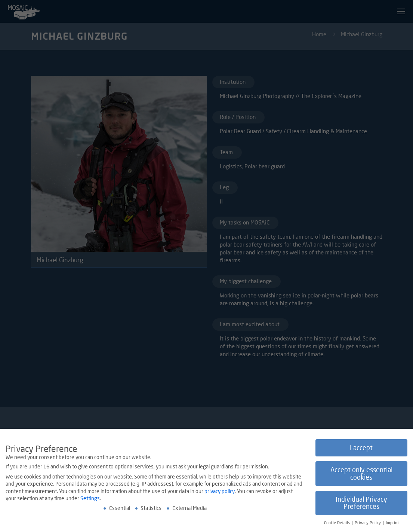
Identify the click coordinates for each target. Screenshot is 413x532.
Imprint (392, 523)
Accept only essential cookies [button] (361, 474)
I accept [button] (361, 448)
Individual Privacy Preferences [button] (361, 503)
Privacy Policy (368, 523)
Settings (90, 499)
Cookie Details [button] (338, 523)
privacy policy (220, 491)
